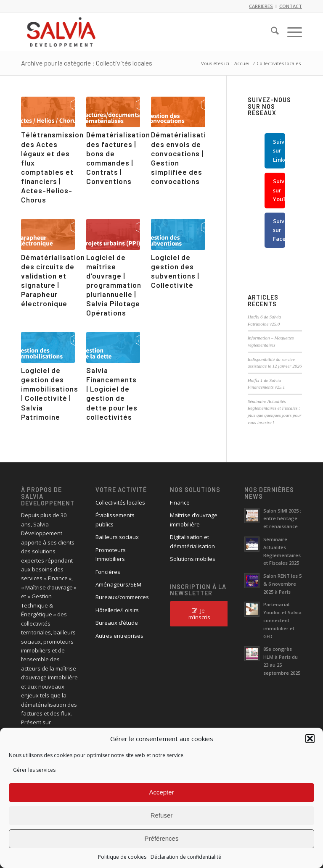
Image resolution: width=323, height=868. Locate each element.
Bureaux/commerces (122, 597)
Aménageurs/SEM (118, 584)
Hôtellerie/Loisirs (117, 610)
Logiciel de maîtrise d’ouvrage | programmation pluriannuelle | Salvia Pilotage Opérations (114, 285)
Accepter (161, 792)
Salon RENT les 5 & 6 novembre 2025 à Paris (282, 584)
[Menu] (290, 32)
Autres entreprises (119, 636)
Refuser (162, 815)
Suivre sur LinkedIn (279, 151)
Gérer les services (34, 770)
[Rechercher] (271, 32)
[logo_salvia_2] (61, 32)
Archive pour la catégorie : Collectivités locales (87, 63)
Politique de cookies (122, 857)
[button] (310, 739)
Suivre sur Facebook (279, 230)
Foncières (108, 572)
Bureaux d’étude (117, 623)
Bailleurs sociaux (117, 537)
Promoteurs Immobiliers (111, 554)
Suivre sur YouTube (279, 190)
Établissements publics (115, 519)
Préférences (162, 838)
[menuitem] (271, 32)
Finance (180, 502)
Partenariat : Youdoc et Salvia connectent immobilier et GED (282, 620)
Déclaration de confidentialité (186, 857)
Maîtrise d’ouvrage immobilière (194, 519)
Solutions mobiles (193, 559)
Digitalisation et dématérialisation (192, 541)
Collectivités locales (120, 502)
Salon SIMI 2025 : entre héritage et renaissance (282, 519)
